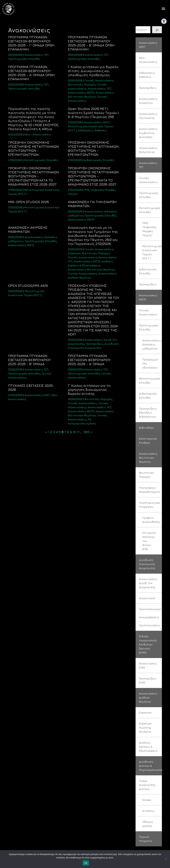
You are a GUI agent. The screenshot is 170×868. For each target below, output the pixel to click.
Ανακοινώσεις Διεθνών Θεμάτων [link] (148, 698)
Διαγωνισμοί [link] (147, 598)
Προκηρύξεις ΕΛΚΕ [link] (148, 680)
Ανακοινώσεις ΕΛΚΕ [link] (148, 665)
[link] (164, 21)
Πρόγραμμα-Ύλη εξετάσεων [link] (151, 363)
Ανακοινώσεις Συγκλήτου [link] (148, 101)
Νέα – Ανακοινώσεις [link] (148, 60)
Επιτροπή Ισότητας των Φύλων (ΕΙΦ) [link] (149, 541)
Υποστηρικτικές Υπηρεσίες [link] (150, 505)
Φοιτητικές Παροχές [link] (82, 84)
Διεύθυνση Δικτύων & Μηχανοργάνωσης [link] (150, 766)
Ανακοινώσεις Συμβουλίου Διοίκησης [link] (148, 133)
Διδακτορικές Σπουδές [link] (99, 160)
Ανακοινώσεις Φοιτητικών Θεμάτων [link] (91, 269)
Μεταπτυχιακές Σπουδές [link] (41, 160)
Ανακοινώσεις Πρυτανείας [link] (148, 116)
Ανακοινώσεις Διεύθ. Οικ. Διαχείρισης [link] (148, 583)
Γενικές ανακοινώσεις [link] (82, 257)
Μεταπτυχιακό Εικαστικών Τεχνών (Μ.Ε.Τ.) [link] (152, 252)
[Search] (157, 30)
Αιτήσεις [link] (148, 811)
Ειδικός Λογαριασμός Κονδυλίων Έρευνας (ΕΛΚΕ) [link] (148, 644)
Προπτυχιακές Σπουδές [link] (101, 215)
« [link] (46, 432)
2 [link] (51, 432)
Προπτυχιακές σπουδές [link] (24, 59)
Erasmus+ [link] (74, 253)
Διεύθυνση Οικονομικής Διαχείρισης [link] (147, 564)
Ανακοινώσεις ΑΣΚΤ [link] (97, 122)
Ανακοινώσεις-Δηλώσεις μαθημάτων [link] (152, 344)
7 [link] (65, 432)
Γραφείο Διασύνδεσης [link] (151, 520)
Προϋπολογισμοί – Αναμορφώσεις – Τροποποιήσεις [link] (150, 617)
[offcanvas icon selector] (164, 9)
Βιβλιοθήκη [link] (146, 428)
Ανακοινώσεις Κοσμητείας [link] (148, 150)
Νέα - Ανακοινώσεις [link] (38, 134)
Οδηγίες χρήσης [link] (148, 824)
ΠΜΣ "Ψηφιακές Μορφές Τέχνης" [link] (149, 229)
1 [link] (49, 432)
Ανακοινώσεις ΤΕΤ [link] (37, 55)
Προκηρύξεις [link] (94, 344)
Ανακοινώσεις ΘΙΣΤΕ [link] (81, 93)
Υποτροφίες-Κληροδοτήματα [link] (150, 490)
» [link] (91, 432)
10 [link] (74, 432)
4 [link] (57, 432)
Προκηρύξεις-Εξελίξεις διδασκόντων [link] (148, 413)
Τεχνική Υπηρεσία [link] (146, 839)
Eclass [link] (147, 800)
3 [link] (54, 432)
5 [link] (60, 432)
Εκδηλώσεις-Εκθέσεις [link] (92, 130)
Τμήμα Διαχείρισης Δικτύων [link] (147, 785)
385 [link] (86, 432)
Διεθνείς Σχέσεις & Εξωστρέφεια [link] (148, 747)
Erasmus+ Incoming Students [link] (145, 728)
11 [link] (78, 432)
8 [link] (68, 432)
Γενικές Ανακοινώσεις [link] (99, 80)
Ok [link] (86, 863)
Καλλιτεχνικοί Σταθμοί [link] (148, 441)
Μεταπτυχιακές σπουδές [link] (150, 210)
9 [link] (71, 432)
